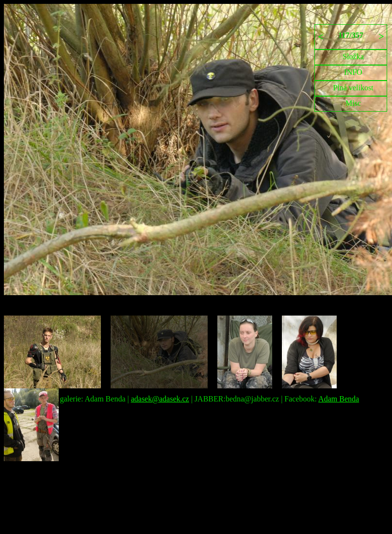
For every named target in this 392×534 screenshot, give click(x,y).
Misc (353, 103)
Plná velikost (353, 88)
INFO (353, 72)
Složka (353, 57)
